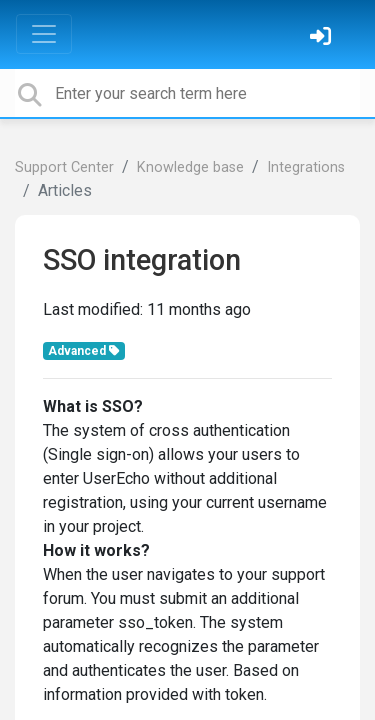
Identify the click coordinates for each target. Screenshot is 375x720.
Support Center (64, 167)
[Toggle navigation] (44, 34)
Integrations (306, 167)
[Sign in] (323, 38)
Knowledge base (190, 167)
